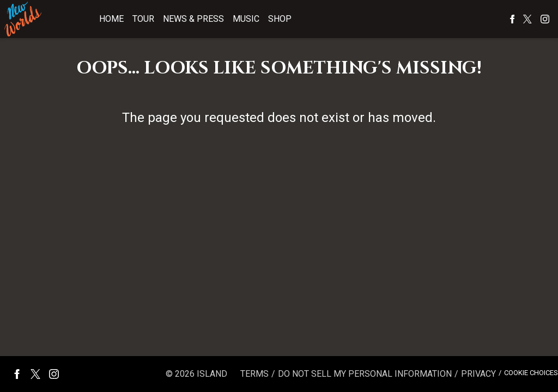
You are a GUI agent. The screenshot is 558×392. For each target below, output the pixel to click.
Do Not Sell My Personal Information (365, 374)
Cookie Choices (531, 373)
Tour (143, 19)
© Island (196, 374)
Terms (254, 374)
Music (246, 19)
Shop (280, 19)
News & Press (193, 19)
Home (111, 19)
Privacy (478, 374)
